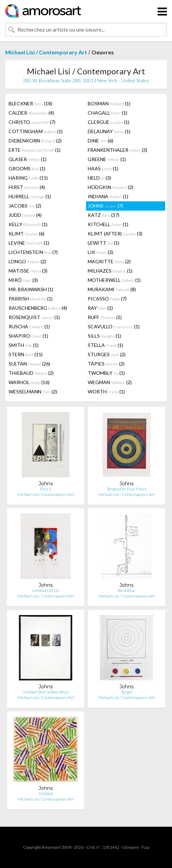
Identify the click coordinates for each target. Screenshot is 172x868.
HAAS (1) (103, 168)
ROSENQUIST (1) (34, 317)
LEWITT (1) (104, 243)
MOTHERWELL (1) (114, 280)
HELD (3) (99, 178)
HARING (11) (28, 178)
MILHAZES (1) (110, 271)
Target (127, 692)
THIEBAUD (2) (31, 373)
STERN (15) (26, 354)
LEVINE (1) (29, 243)
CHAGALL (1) (107, 113)
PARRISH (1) (31, 299)
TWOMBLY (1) (106, 373)
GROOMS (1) (27, 168)
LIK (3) (100, 252)
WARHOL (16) (29, 382)
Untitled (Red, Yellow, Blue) (46, 692)
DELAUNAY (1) (109, 131)
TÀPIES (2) (106, 364)
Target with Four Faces (126, 489)
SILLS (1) (104, 336)
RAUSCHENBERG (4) (38, 308)
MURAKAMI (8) (112, 289)
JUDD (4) (25, 215)
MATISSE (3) (28, 271)
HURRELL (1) (30, 196)
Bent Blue (126, 590)
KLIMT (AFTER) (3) (115, 234)
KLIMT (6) (26, 234)
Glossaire (131, 847)
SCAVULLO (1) (114, 326)
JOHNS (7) (105, 206)
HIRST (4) (27, 187)
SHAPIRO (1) (28, 336)
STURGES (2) (107, 354)
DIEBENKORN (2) (35, 141)
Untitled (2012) (46, 590)
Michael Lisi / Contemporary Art (46, 52)
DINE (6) (100, 141)
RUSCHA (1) (29, 326)
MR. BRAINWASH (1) (31, 289)
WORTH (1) (106, 391)
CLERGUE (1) (109, 122)
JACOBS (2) (25, 206)
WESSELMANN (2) (33, 391)
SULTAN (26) (29, 364)
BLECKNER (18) (30, 103)
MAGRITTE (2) (109, 261)
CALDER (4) (31, 113)
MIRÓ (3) (23, 280)
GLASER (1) (28, 159)
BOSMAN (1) (109, 103)
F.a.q (146, 847)
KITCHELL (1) (108, 224)
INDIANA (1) (108, 196)
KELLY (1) (28, 224)
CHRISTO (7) (32, 122)
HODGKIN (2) (111, 187)
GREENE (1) (107, 159)
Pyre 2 (46, 489)
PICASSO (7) (107, 299)
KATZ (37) (104, 215)
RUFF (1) (105, 317)
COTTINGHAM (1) (36, 131)
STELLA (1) (105, 345)
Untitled (46, 793)
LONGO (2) (27, 261)
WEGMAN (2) (110, 382)
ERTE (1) (35, 150)
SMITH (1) (24, 345)
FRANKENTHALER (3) (117, 150)
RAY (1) (100, 308)
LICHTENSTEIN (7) (33, 252)
